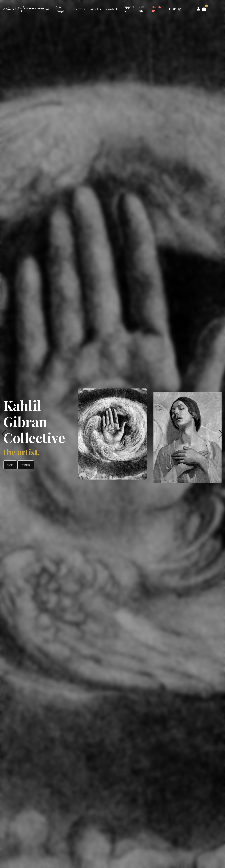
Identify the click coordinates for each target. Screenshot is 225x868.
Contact (112, 9)
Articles (96, 9)
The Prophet (62, 9)
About (47, 9)
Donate (157, 9)
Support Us (128, 9)
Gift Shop (143, 9)
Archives (79, 9)
